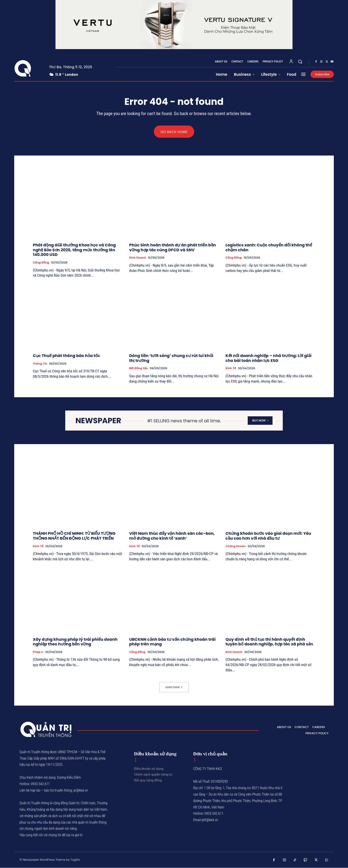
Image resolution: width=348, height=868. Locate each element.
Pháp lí (38, 652)
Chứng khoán (236, 547)
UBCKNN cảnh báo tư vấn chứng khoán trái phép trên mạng (172, 642)
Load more (174, 687)
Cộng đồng (41, 263)
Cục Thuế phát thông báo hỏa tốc (66, 356)
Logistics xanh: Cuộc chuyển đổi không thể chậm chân (269, 248)
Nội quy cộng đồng (148, 780)
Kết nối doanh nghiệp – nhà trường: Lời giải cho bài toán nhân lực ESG (268, 358)
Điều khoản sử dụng (149, 769)
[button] (300, 62)
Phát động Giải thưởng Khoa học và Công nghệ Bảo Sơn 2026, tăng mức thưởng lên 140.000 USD (74, 250)
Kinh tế (231, 369)
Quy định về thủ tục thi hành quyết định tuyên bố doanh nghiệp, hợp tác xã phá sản (269, 642)
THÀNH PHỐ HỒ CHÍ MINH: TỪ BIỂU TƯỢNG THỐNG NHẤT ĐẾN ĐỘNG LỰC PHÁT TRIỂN (74, 536)
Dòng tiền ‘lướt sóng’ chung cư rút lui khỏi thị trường (171, 358)
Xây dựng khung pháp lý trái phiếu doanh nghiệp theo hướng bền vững (75, 642)
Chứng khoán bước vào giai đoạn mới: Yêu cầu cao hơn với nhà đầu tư (268, 536)
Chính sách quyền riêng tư (153, 774)
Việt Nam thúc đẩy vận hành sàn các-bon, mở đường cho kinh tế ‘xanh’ (172, 536)
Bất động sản (139, 369)
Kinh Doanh (138, 258)
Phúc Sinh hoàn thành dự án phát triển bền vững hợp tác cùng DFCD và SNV (173, 248)
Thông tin (40, 364)
